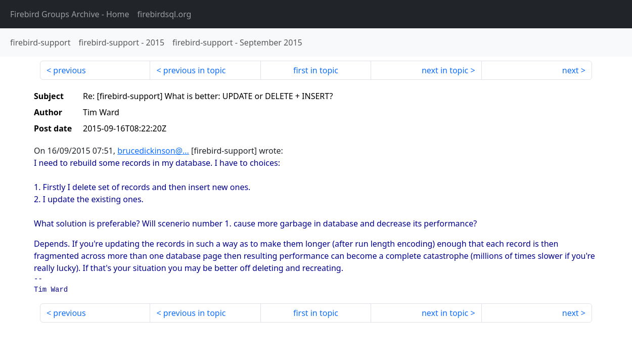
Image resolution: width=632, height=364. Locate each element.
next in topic (445, 70)
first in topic (316, 70)
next (571, 70)
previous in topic (195, 70)
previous (69, 70)
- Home (70, 14)
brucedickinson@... (153, 151)
